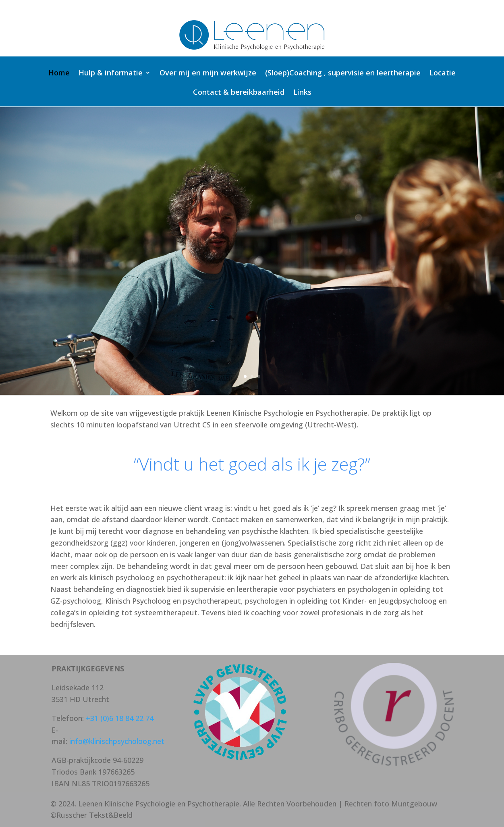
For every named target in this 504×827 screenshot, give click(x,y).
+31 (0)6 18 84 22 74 (120, 718)
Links (302, 93)
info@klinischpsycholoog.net (117, 741)
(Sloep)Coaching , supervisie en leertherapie (343, 74)
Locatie (443, 74)
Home (59, 74)
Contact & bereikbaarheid (239, 93)
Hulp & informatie (111, 74)
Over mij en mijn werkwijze (208, 74)
